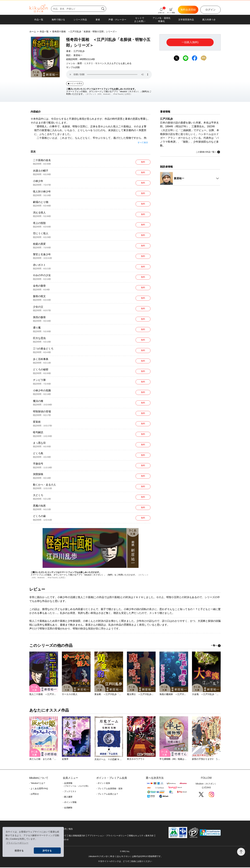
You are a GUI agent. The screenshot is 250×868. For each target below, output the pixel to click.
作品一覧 (39, 20)
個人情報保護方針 (77, 836)
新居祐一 (78, 55)
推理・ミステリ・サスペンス (92, 63)
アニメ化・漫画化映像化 (162, 20)
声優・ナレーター (117, 20)
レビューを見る (75, 83)
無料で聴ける (58, 20)
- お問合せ (34, 795)
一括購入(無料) (190, 42)
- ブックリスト (70, 792)
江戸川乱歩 (79, 51)
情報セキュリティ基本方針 (141, 836)
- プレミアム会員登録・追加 (109, 789)
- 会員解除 (68, 808)
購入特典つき (209, 20)
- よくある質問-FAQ (39, 789)
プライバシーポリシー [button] (17, 843)
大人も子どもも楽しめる (119, 63)
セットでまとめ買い (140, 20)
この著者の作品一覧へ (208, 152)
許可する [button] (47, 851)
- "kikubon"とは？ (37, 784)
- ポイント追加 (103, 784)
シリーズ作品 (80, 20)
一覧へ (216, 646)
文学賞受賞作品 (186, 20)
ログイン (210, 10)
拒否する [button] (19, 851)
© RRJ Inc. (125, 852)
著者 (98, 20)
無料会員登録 (188, 10)
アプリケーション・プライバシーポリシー (107, 836)
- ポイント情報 (70, 803)
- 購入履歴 (68, 797)
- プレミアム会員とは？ (107, 795)
